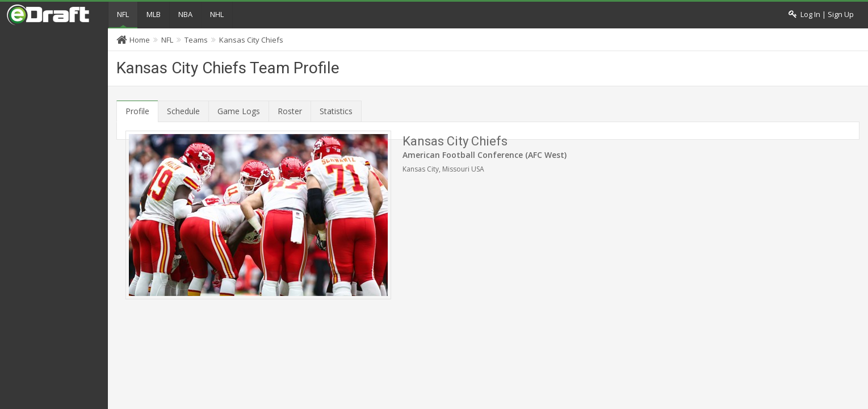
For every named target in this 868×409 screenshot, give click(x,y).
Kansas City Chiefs (251, 40)
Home (140, 40)
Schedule (183, 111)
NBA (185, 14)
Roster (290, 111)
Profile (137, 111)
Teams (196, 40)
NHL (217, 14)
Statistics (336, 111)
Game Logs (239, 111)
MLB (154, 14)
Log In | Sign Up (821, 14)
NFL (123, 14)
